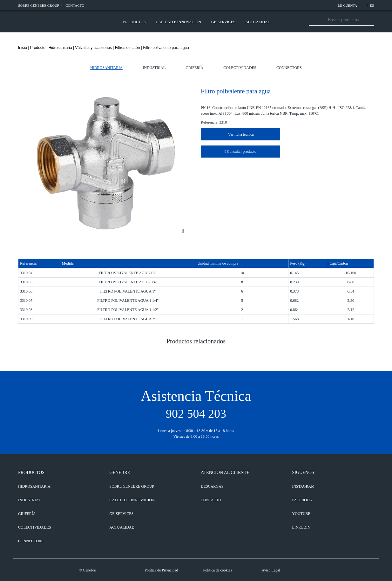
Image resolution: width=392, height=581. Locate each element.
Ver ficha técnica (240, 134)
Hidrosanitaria (60, 48)
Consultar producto (240, 152)
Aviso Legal (271, 570)
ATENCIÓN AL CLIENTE (225, 473)
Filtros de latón (128, 48)
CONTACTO (75, 5)
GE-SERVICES (223, 22)
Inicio (23, 48)
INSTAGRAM (303, 486)
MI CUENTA (351, 5)
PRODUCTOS (134, 22)
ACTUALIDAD (258, 22)
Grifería (195, 68)
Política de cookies (217, 570)
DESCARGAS (212, 486)
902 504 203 (196, 414)
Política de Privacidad (161, 570)
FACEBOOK (302, 500)
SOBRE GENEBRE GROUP (39, 5)
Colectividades (240, 68)
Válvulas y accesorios (93, 48)
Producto (38, 48)
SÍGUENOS (303, 473)
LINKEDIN (301, 527)
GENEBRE (120, 473)
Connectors (289, 68)
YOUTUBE (301, 514)
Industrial (154, 68)
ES (372, 5)
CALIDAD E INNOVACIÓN (178, 22)
